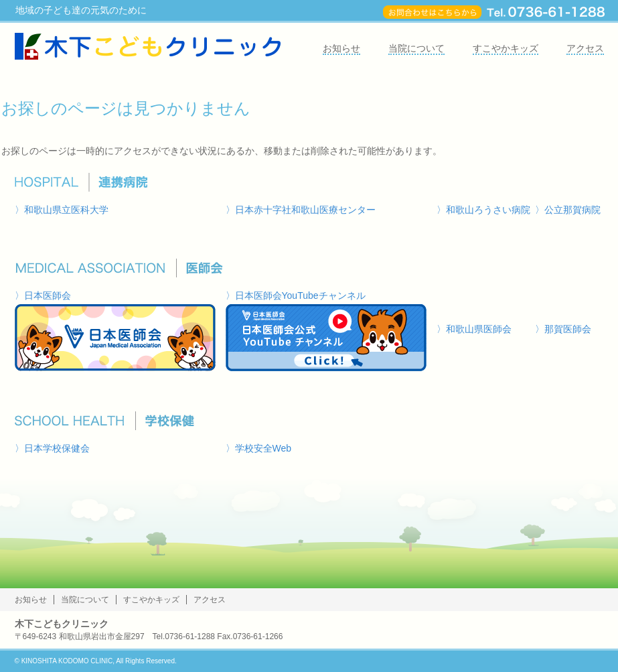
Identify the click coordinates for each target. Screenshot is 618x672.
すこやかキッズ (506, 48)
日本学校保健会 (57, 448)
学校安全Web (263, 448)
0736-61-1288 (190, 636)
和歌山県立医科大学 (66, 210)
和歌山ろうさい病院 (488, 210)
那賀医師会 (568, 329)
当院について (416, 48)
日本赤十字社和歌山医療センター (305, 210)
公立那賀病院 (572, 210)
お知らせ (341, 48)
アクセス (585, 48)
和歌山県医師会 (479, 329)
